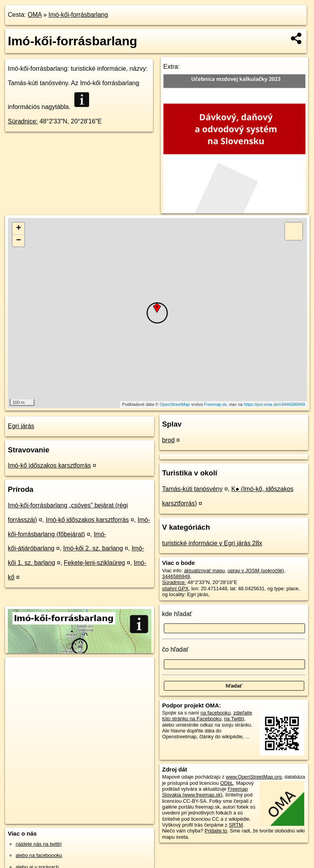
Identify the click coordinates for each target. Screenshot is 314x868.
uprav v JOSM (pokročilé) (256, 571)
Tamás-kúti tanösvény (193, 489)
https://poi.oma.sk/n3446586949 (275, 404)
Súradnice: (23, 121)
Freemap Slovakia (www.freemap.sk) (205, 792)
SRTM (236, 825)
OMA (35, 15)
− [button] (19, 241)
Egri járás (21, 426)
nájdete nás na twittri (39, 844)
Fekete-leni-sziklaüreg (94, 563)
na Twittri (234, 719)
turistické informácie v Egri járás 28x (212, 543)
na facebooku (216, 713)
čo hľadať (176, 649)
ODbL (227, 783)
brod (169, 440)
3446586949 (176, 576)
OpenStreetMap (175, 404)
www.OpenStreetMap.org (254, 777)
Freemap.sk (215, 404)
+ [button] (19, 229)
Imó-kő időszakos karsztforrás (49, 465)
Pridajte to (216, 831)
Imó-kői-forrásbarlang (78, 15)
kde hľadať (177, 614)
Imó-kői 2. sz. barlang (93, 548)
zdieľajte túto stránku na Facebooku (207, 716)
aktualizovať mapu (205, 571)
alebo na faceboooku (39, 855)
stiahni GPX (176, 588)
